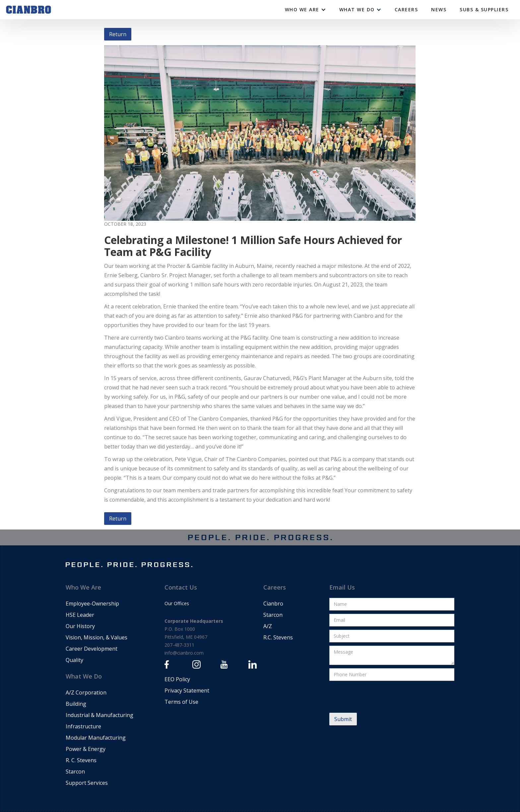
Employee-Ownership (92, 604)
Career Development (92, 649)
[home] (29, 10)
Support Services (87, 783)
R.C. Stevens (278, 637)
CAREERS (406, 9)
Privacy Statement (187, 690)
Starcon (75, 771)
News (439, 9)
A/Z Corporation (86, 692)
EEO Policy (177, 679)
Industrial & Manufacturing (99, 715)
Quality (74, 660)
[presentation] (380, 697)
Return (118, 34)
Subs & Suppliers (484, 9)
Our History (80, 626)
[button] (305, 10)
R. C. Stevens (81, 760)
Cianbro (273, 604)
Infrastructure (83, 726)
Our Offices (177, 603)
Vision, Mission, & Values (97, 637)
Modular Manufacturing (96, 738)
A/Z (268, 626)
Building (76, 704)
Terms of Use (181, 702)
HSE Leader (80, 615)
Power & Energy (86, 749)
